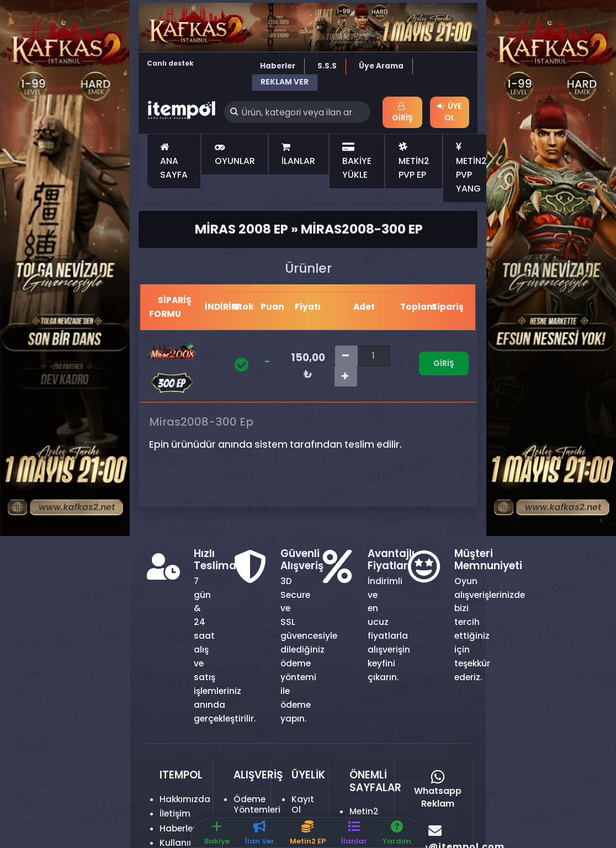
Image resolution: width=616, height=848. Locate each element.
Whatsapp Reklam (438, 790)
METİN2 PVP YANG (471, 168)
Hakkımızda (185, 799)
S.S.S (327, 66)
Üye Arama (381, 66)
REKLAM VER (285, 82)
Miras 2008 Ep (241, 229)
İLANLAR (298, 154)
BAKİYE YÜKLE (357, 161)
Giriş (402, 113)
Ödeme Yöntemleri (257, 804)
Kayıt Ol (303, 804)
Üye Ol (449, 112)
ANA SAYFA (174, 161)
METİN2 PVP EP (414, 161)
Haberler (278, 66)
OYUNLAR (235, 154)
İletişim (175, 813)
